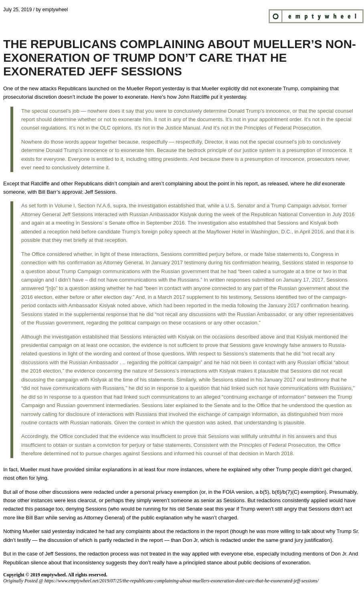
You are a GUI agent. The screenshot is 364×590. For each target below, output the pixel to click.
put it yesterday (228, 97)
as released (274, 183)
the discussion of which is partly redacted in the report (101, 540)
